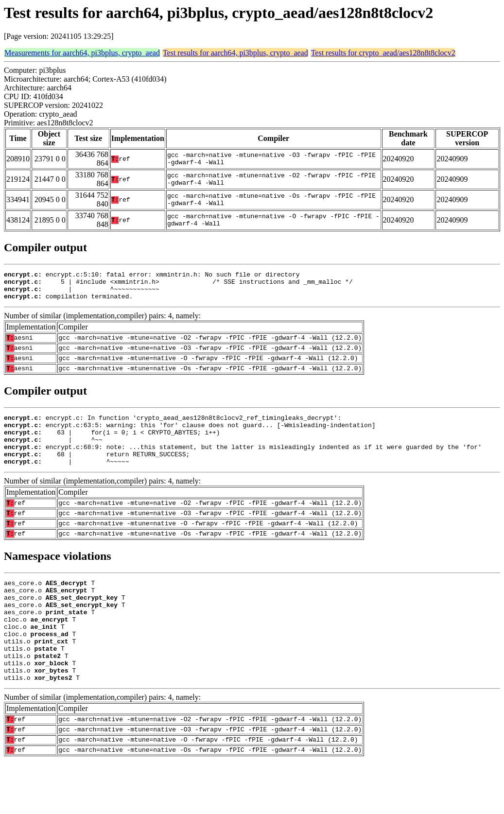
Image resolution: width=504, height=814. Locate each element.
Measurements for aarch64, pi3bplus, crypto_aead (82, 53)
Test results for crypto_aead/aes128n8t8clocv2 (383, 53)
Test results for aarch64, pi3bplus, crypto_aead (235, 53)
